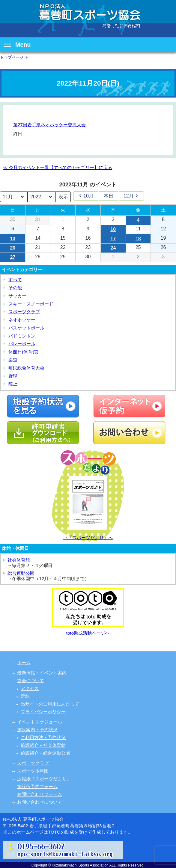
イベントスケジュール (40, 722)
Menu (17, 45)
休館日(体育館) (23, 352)
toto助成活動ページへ (88, 633)
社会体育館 (19, 560)
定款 (25, 696)
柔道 (13, 360)
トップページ (12, 57)
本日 (109, 196)
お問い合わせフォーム (40, 794)
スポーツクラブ (24, 312)
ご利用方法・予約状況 (43, 737)
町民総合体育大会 (26, 368)
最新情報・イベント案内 (42, 673)
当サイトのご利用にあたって (50, 704)
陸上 (13, 384)
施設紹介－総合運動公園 (45, 753)
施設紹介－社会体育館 (43, 745)
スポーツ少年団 (33, 771)
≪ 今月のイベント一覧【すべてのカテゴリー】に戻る (58, 167)
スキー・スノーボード (31, 304)
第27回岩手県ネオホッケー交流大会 (49, 125)
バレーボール (22, 344)
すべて (15, 280)
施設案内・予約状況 (37, 730)
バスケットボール (26, 328)
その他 (15, 288)
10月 (86, 196)
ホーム (24, 663)
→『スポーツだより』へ (88, 538)
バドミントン (22, 336)
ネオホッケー (22, 320)
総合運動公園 (21, 573)
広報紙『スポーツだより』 (44, 779)
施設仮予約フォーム (37, 786)
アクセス (30, 688)
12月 (131, 196)
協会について (31, 681)
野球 (13, 376)
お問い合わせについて (40, 802)
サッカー (17, 296)
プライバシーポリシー (43, 712)
